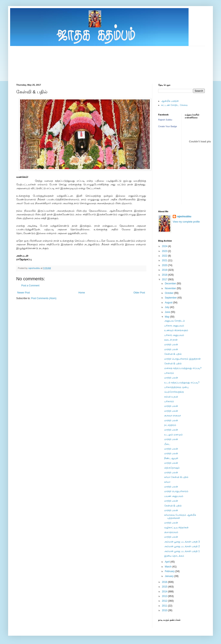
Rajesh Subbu (165, 120)
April (168, 562)
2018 (165, 275)
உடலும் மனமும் (173, 435)
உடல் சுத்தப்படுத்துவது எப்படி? (182, 383)
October (170, 293)
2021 (165, 260)
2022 (165, 256)
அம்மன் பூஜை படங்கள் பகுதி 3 (182, 542)
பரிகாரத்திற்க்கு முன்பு (176, 387)
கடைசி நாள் (171, 340)
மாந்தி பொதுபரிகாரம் (176, 491)
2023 (165, 251)
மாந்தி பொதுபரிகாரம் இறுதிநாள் (182, 359)
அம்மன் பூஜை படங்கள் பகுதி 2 (182, 546)
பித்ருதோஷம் (172, 468)
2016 (165, 582)
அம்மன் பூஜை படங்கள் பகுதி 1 (182, 551)
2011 (165, 606)
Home (82, 293)
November (171, 288)
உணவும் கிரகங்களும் (176, 330)
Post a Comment (30, 286)
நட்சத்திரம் (170, 425)
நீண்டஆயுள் (171, 458)
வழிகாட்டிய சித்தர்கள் (176, 528)
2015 (165, 587)
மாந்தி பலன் (171, 344)
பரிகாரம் (169, 373)
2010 (165, 610)
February (170, 571)
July (167, 307)
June (168, 312)
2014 (165, 592)
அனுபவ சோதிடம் (175, 321)
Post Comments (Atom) (44, 298)
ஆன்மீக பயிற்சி (170, 101)
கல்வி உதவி (171, 397)
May (167, 317)
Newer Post (24, 293)
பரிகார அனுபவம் (174, 326)
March (169, 567)
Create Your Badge (168, 126)
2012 (165, 601)
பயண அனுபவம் (174, 496)
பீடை (167, 444)
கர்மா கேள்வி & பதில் (176, 477)
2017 (165, 279)
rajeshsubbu (34, 268)
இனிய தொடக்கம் (174, 556)
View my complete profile (186, 222)
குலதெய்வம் (171, 532)
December (171, 284)
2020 (165, 265)
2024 (165, 246)
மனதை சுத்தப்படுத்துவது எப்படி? (183, 368)
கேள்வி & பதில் (173, 354)
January (170, 576)
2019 (165, 270)
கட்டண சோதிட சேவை (174, 105)
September (171, 298)
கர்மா (167, 482)
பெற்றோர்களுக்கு (174, 392)
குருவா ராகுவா (173, 416)
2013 (165, 596)
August (169, 303)
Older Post (139, 293)
